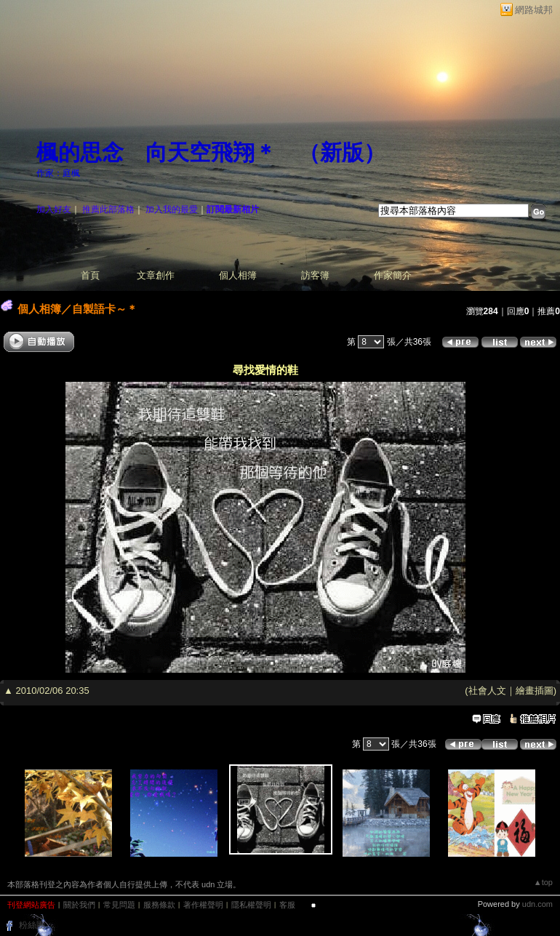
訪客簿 (315, 275)
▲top (543, 882)
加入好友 (54, 209)
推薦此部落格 (108, 209)
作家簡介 (393, 275)
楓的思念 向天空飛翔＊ (156, 152)
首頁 (90, 275)
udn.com (537, 904)
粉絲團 (32, 925)
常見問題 (119, 905)
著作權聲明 (203, 905)
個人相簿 (238, 275)
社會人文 (487, 691)
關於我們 (79, 905)
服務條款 (159, 905)
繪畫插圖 (535, 691)
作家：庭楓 (58, 173)
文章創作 (156, 275)
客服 (287, 905)
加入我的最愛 (172, 209)
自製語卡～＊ (105, 309)
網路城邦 (534, 10)
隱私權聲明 (251, 905)
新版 (342, 152)
